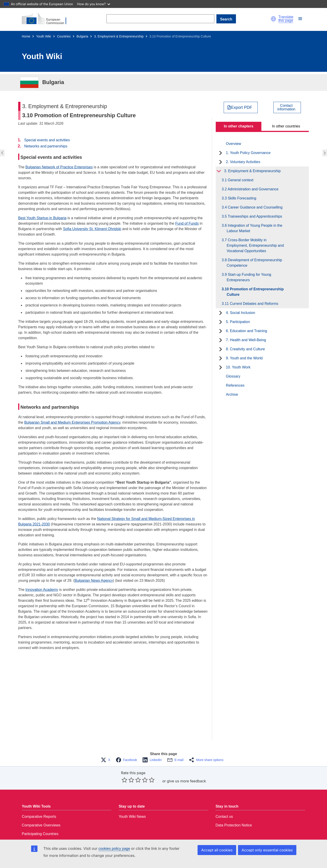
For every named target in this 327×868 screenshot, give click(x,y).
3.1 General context (240, 180)
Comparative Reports (39, 817)
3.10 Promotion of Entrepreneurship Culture (255, 292)
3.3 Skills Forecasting (241, 198)
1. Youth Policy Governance (248, 153)
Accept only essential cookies (267, 850)
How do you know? (94, 4)
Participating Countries (40, 834)
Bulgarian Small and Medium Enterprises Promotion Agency (72, 422)
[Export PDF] (241, 107)
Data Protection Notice (234, 825)
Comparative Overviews (41, 825)
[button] (273, 19)
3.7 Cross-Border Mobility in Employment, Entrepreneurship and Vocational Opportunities (255, 245)
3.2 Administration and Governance (253, 189)
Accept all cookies (217, 850)
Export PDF (242, 107)
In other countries (286, 126)
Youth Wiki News (132, 817)
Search (226, 19)
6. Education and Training (246, 331)
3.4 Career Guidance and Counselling (255, 207)
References (235, 385)
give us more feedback (187, 781)
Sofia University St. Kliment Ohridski (92, 229)
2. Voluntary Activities (243, 162)
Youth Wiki (44, 36)
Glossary (233, 376)
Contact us (224, 817)
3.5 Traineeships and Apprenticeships (254, 216)
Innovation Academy (42, 590)
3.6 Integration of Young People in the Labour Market (254, 228)
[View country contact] (287, 107)
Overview (234, 144)
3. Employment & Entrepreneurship (119, 36)
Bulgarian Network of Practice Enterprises (59, 167)
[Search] (160, 19)
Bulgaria (82, 36)
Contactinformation (286, 107)
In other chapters (239, 126)
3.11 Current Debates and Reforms (252, 304)
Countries (64, 36)
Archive (232, 394)
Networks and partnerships (46, 146)
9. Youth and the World (244, 358)
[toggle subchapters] (221, 153)
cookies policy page (114, 849)
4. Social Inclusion (241, 313)
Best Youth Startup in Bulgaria (42, 218)
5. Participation (238, 322)
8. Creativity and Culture (245, 349)
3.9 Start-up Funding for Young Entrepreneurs (249, 277)
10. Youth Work (238, 367)
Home (26, 36)
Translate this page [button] (286, 19)
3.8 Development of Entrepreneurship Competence (254, 263)
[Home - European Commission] (47, 19)
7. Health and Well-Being (246, 340)
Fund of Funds (187, 223)
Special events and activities (47, 140)
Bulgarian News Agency (94, 581)
